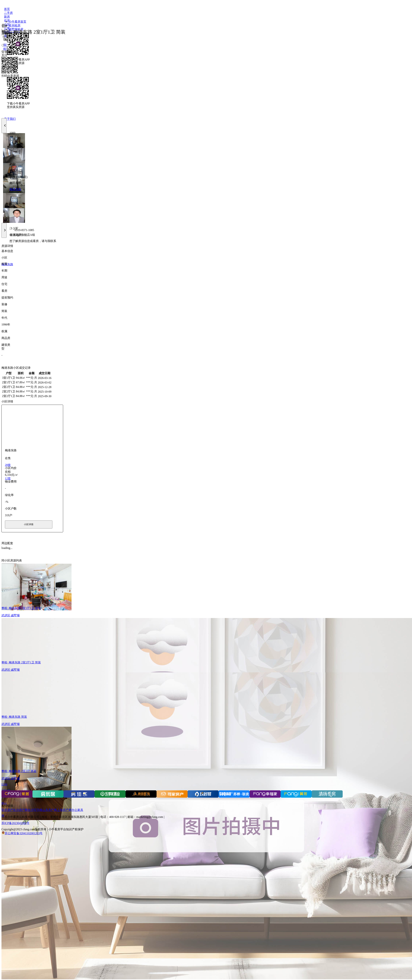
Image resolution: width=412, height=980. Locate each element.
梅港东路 (15, 189)
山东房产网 (50, 810)
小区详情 (29, 524)
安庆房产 (7, 810)
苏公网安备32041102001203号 (24, 833)
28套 (8, 465)
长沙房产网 (20, 810)
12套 (8, 478)
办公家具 (77, 810)
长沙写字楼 (35, 810)
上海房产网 (64, 810)
